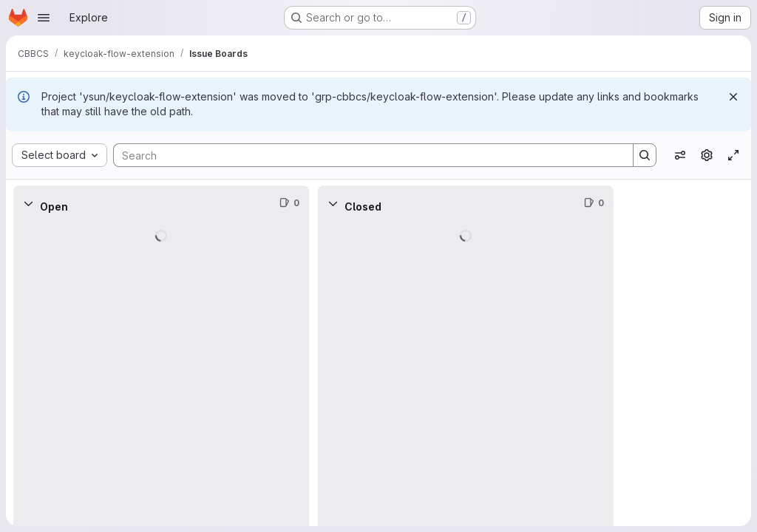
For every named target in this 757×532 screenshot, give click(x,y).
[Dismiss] (733, 97)
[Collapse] (28, 203)
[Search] (366, 155)
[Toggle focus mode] (733, 155)
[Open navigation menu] (44, 18)
